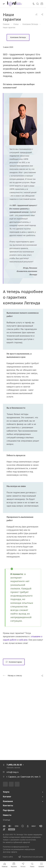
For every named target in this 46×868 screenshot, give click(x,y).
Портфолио (9, 810)
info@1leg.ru (13, 772)
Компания (8, 801)
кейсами (23, 640)
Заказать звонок (13, 768)
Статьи (7, 820)
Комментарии (14, 662)
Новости (7, 815)
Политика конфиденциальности (16, 847)
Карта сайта (8, 857)
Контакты (8, 805)
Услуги (6, 792)
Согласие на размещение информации (19, 849)
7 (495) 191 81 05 (14, 765)
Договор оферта (10, 852)
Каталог (7, 797)
